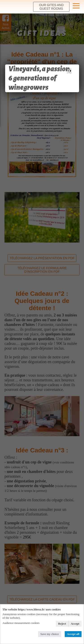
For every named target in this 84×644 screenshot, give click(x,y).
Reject (62, 624)
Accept (75, 624)
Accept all (73, 634)
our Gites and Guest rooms (51, 7)
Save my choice (50, 634)
